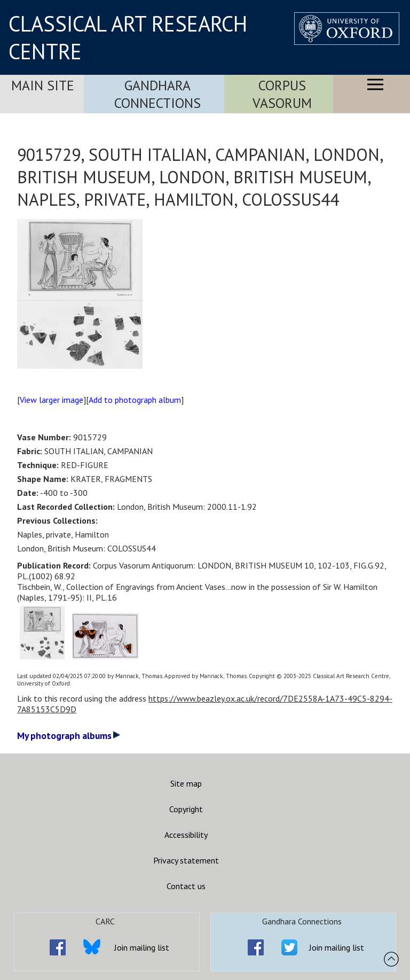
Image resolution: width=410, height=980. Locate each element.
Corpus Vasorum (282, 94)
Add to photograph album (135, 400)
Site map (186, 783)
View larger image (52, 400)
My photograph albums (69, 736)
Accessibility (186, 835)
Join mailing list (142, 947)
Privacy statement (186, 860)
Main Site (43, 85)
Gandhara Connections (157, 94)
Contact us (186, 886)
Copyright (186, 809)
